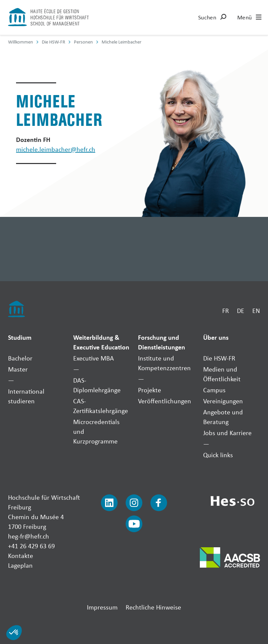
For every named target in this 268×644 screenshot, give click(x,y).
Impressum (102, 607)
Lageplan (20, 565)
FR (226, 310)
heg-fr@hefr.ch (29, 536)
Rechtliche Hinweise (153, 607)
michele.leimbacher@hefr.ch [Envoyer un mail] (56, 149)
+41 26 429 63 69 (31, 546)
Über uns (216, 337)
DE (241, 310)
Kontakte (21, 555)
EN (256, 310)
